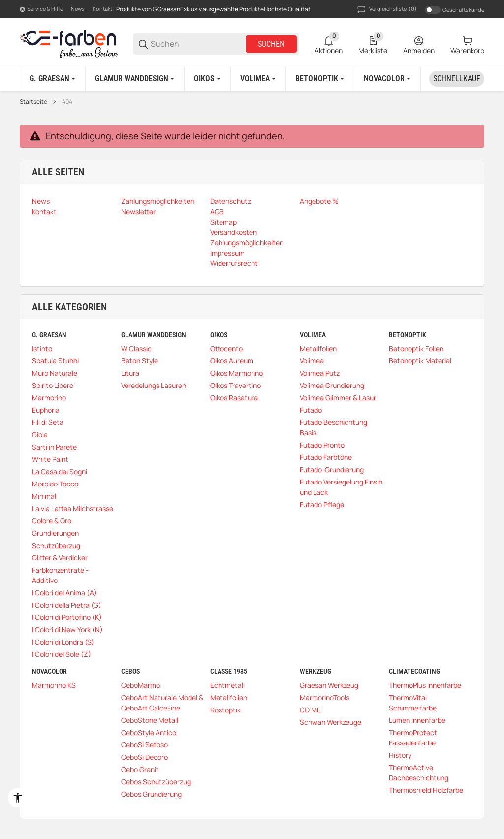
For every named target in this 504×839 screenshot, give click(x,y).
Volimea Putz (320, 373)
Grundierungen (55, 533)
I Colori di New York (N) (67, 629)
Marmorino (49, 398)
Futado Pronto (322, 445)
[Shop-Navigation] (41, 9)
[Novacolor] (387, 79)
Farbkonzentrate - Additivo (60, 575)
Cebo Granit (140, 769)
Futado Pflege (322, 504)
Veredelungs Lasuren (154, 385)
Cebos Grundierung (151, 794)
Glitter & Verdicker (60, 558)
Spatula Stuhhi (55, 361)
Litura (130, 373)
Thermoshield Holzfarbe (426, 790)
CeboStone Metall (150, 720)
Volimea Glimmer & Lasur (338, 398)
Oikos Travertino (236, 385)
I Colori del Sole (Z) (62, 654)
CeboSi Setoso (144, 745)
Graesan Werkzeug (329, 685)
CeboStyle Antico (149, 732)
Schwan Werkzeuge (331, 722)
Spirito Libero (53, 385)
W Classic (136, 348)
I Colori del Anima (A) (64, 593)
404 (67, 102)
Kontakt (102, 9)
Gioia (40, 435)
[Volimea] (258, 79)
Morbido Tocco (55, 484)
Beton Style (140, 361)
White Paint (50, 459)
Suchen (271, 44)
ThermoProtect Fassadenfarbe (413, 738)
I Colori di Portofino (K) (67, 617)
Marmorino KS (54, 685)
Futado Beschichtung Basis (333, 427)
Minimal (44, 496)
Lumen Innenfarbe (417, 720)
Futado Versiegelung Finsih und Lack (341, 487)
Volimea (312, 361)
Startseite (33, 102)
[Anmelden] (419, 44)
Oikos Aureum (232, 361)
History (400, 755)
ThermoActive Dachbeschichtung (419, 773)
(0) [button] (386, 9)
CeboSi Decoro (144, 757)
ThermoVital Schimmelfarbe (413, 703)
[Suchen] (197, 44)
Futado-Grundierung (332, 469)
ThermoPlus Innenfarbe (425, 685)
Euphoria (46, 410)
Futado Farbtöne (326, 457)
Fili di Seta (48, 422)
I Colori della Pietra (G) (67, 605)
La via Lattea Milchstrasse (73, 508)
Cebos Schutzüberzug (156, 782)
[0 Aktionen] (329, 44)
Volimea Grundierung (332, 385)
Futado (311, 410)
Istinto (42, 348)
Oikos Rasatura (234, 398)
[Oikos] (207, 79)
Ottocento (226, 348)
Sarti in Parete (54, 447)
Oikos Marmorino (236, 373)
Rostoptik (225, 710)
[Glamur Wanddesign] (135, 79)
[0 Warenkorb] (467, 44)
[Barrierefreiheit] (18, 798)
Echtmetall (227, 685)
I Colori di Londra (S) (63, 642)
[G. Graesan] (52, 79)
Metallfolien (318, 348)
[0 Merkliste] (373, 44)
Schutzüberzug (56, 545)
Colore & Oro (52, 521)
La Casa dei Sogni (60, 471)
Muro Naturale (55, 373)
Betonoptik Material (420, 361)
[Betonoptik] (320, 79)
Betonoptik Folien (416, 348)
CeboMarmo (141, 685)
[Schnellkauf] (457, 79)
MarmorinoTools (325, 697)
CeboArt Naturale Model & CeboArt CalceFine (162, 703)
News (78, 9)
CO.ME (310, 710)
